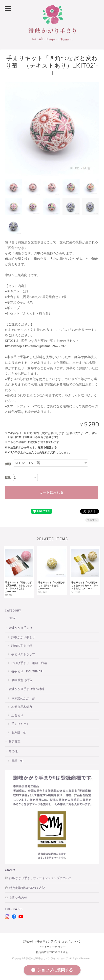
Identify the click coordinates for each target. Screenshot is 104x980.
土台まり (17, 715)
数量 (8, 477)
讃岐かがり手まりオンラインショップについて (41, 878)
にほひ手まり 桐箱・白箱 (29, 663)
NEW (12, 618)
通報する (92, 520)
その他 (13, 751)
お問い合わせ (18, 897)
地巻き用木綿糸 (22, 707)
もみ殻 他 (19, 732)
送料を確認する (47, 447)
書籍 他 (17, 761)
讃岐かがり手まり (21, 628)
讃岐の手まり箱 (22, 646)
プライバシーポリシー (52, 947)
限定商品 (15, 742)
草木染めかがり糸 (23, 698)
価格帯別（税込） (23, 680)
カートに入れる (52, 492)
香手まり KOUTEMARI (27, 671)
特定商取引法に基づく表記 (27, 888)
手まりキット (20, 724)
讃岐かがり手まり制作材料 (26, 689)
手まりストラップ (23, 654)
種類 (8, 464)
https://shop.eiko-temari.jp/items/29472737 (35, 346)
